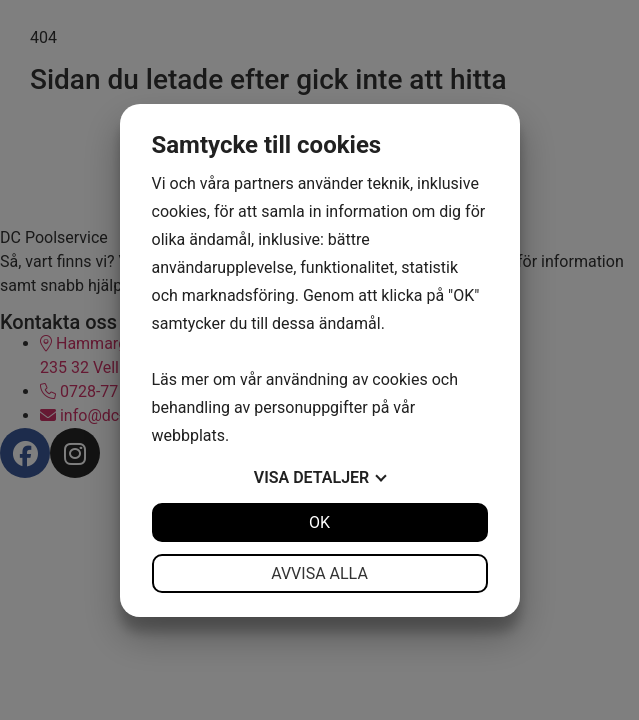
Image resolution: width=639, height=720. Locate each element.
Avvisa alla (319, 573)
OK (319, 522)
